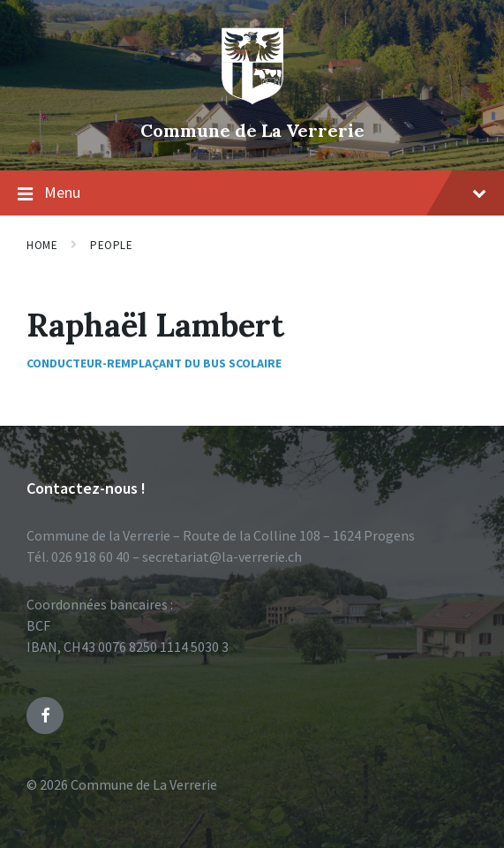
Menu (252, 193)
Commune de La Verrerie (252, 130)
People (111, 245)
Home (42, 245)
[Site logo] (252, 101)
